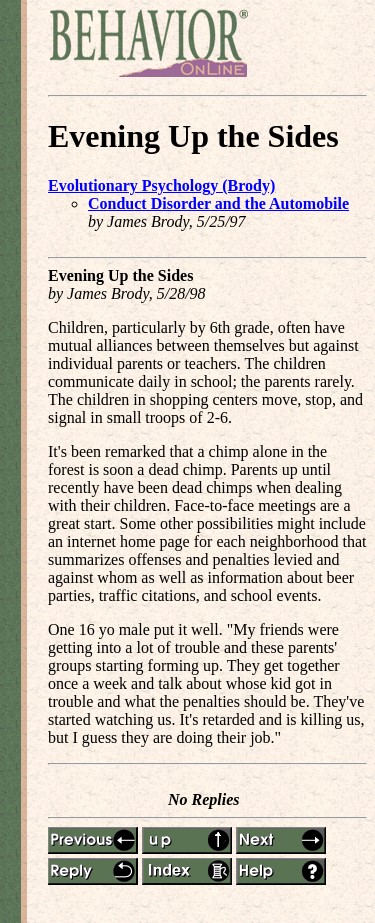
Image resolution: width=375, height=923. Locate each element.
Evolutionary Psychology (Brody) (161, 185)
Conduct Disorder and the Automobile (218, 203)
